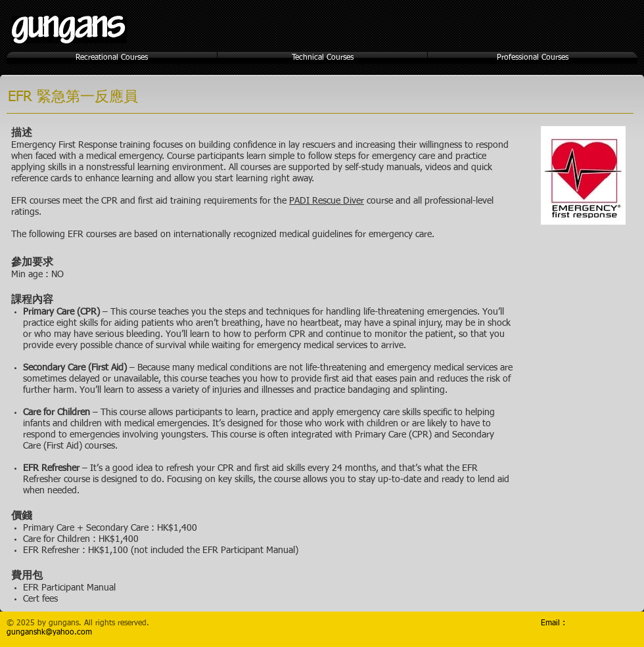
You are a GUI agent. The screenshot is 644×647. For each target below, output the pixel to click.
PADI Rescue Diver (327, 201)
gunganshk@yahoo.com (49, 633)
